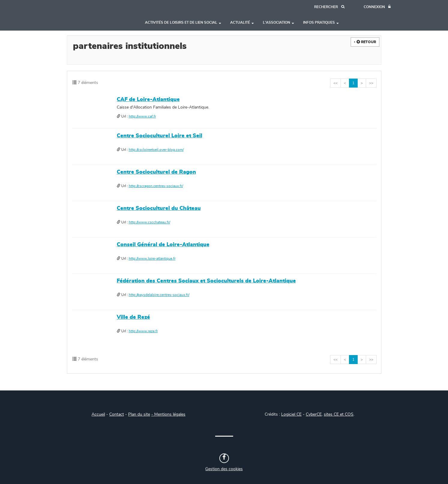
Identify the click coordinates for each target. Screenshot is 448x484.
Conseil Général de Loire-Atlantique (163, 245)
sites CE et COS (339, 414)
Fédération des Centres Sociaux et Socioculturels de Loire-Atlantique (206, 281)
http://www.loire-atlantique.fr (152, 258)
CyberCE (314, 414)
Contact (117, 414)
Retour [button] (366, 42)
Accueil (98, 414)
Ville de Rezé (133, 317)
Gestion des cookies (224, 469)
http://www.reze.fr (143, 331)
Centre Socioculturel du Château (159, 208)
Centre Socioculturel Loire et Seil (159, 136)
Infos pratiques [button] (321, 22)
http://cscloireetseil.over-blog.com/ (156, 150)
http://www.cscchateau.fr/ (149, 222)
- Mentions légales (168, 414)
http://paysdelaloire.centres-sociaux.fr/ (159, 295)
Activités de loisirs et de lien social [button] (183, 22)
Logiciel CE (291, 414)
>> (371, 83)
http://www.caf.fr (142, 116)
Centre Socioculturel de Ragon (156, 172)
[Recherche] (329, 7)
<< (335, 83)
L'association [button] (278, 22)
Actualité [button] (242, 22)
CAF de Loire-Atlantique (148, 100)
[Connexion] (377, 7)
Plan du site (139, 414)
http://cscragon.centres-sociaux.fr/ (156, 186)
